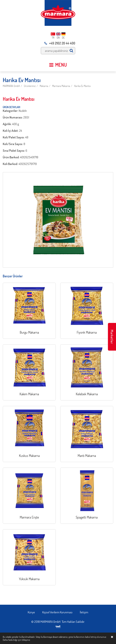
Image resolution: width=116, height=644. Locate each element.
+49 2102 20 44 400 (60, 43)
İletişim (84, 612)
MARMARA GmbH (11, 86)
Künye (31, 612)
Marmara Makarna (61, 86)
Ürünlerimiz (30, 86)
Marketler (112, 337)
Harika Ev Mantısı (82, 86)
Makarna (44, 86)
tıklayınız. (26, 640)
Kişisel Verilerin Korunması (57, 612)
